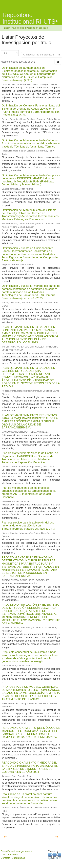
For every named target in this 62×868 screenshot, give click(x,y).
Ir (59, 55)
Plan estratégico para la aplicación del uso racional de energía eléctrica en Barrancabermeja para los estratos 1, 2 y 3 (28, 526)
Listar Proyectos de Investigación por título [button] (27, 28)
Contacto (5, 858)
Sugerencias (18, 858)
